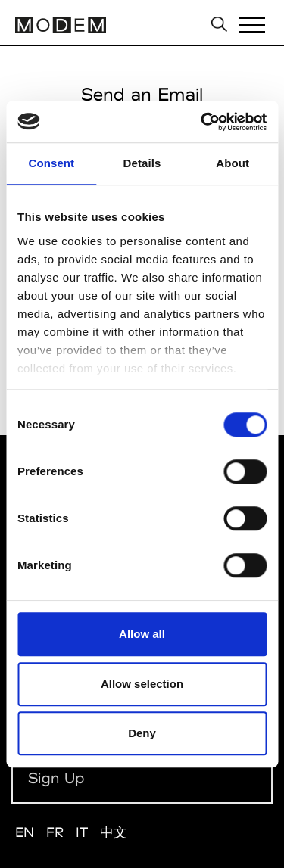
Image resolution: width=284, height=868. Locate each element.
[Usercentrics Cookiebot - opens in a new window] (202, 122)
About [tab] (233, 163)
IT (82, 832)
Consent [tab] (51, 163)
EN (25, 832)
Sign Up (56, 778)
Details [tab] (142, 163)
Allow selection (142, 684)
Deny (142, 733)
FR (55, 832)
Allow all (142, 634)
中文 (114, 832)
